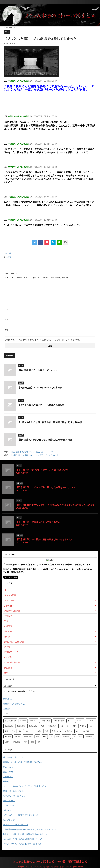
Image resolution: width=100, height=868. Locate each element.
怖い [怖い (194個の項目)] (77, 731)
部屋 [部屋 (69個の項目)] (81, 737)
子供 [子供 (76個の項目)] (14, 731)
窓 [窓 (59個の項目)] (51, 737)
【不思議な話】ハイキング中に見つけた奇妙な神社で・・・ (46, 487)
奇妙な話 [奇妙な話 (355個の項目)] (83, 726)
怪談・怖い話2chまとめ (14, 791)
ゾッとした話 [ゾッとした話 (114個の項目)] (45, 721)
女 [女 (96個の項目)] (91, 726)
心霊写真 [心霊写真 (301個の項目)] (69, 731)
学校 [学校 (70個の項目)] (21, 731)
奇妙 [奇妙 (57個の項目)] (74, 726)
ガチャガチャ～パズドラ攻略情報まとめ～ (22, 815)
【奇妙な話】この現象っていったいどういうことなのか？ (34, 455)
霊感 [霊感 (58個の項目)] (33, 742)
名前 (7, 310)
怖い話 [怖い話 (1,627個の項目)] (18, 737)
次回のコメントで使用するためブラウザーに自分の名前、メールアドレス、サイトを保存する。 (44, 340)
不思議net (7, 699)
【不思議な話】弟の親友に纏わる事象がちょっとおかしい (45, 540)
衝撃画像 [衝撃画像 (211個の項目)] (66, 737)
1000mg (7, 709)
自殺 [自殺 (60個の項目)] (57, 737)
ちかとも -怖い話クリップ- (16, 796)
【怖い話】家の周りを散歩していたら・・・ (40, 370)
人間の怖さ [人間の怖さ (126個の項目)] (52, 726)
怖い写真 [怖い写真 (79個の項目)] (86, 731)
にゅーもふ (8, 767)
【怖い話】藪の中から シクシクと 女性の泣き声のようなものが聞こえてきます (55, 505)
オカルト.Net (9, 805)
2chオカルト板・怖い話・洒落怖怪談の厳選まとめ (25, 834)
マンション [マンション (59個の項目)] (91, 721)
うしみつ (7, 810)
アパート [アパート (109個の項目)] (23, 721)
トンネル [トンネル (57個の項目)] (80, 721)
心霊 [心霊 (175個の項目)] (46, 731)
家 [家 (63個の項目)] (27, 731)
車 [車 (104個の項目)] (74, 737)
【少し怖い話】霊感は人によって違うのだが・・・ (41, 522)
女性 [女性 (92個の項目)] (6, 731)
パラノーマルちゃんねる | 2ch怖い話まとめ (22, 844)
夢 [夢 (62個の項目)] (68, 726)
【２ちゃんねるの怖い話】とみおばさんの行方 (41, 405)
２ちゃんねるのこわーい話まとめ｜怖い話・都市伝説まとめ (50, 862)
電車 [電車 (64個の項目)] (26, 742)
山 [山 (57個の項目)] (33, 731)
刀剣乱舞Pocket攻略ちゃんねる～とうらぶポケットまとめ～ (30, 829)
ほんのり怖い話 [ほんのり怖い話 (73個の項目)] (10, 721)
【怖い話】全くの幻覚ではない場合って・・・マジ (32, 452)
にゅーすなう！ (10, 772)
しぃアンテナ (9, 820)
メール (7, 320)
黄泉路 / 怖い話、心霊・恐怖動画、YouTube (22, 762)
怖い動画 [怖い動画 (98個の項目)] (8, 737)
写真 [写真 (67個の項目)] (61, 726)
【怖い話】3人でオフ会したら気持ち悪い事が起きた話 (45, 440)
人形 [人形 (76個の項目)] (42, 726)
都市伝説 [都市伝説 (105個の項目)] (89, 737)
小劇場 (8, 257)
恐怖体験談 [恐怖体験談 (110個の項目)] (28, 737)
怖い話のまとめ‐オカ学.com (15, 825)
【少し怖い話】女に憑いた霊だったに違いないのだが (43, 470)
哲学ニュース (9, 801)
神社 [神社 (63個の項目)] (45, 737)
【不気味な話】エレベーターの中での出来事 (40, 388)
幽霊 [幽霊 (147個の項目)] (39, 731)
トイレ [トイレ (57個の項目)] (70, 721)
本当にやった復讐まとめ (14, 704)
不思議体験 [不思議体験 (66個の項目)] (21, 726)
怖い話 (8, 253)
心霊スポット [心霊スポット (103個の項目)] (57, 731)
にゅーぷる (8, 777)
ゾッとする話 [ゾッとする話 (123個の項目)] (59, 721)
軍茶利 (6, 781)
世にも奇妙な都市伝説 (13, 757)
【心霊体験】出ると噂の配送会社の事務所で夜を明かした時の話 (50, 422)
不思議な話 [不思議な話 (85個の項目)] (9, 726)
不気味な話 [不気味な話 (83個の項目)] (33, 726)
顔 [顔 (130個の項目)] (39, 742)
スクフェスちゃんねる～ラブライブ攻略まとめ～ (25, 786)
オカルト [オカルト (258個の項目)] (34, 721)
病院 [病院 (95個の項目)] (37, 737)
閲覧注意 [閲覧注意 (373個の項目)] (17, 742)
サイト (7, 330)
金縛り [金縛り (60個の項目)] (7, 742)
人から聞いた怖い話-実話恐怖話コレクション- (23, 839)
